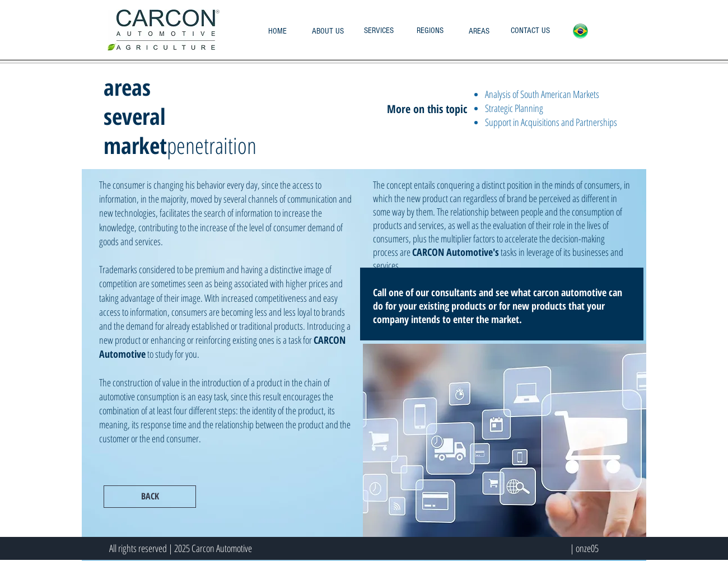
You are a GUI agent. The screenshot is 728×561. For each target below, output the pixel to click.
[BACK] (150, 497)
